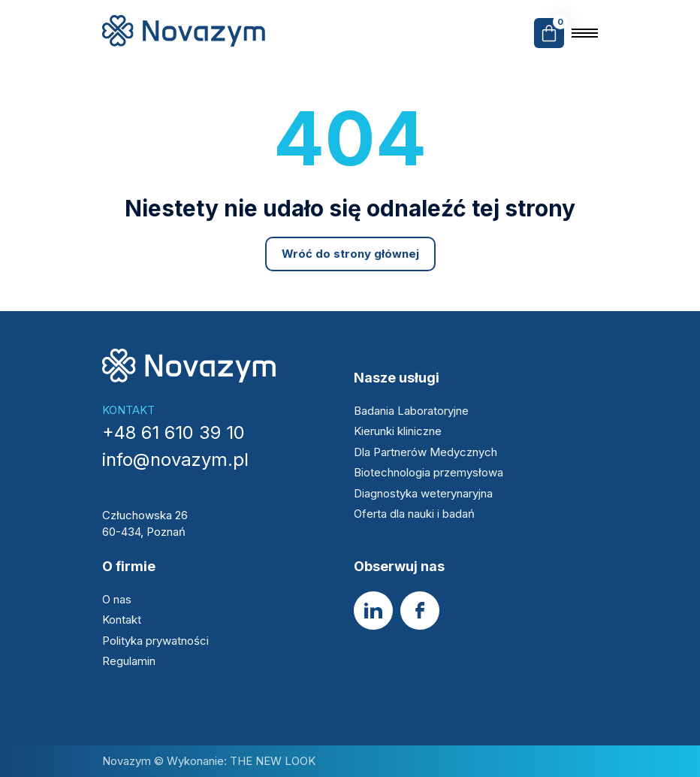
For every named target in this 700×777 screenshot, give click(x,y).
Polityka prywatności (155, 641)
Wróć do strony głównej (350, 254)
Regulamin (129, 661)
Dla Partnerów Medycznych (425, 452)
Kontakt (122, 620)
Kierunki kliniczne (398, 431)
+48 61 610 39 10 (173, 432)
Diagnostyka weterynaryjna (423, 493)
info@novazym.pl (175, 460)
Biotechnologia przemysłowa (430, 472)
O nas (117, 599)
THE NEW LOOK (271, 761)
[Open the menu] (585, 33)
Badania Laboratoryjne (411, 411)
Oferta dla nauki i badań (416, 514)
